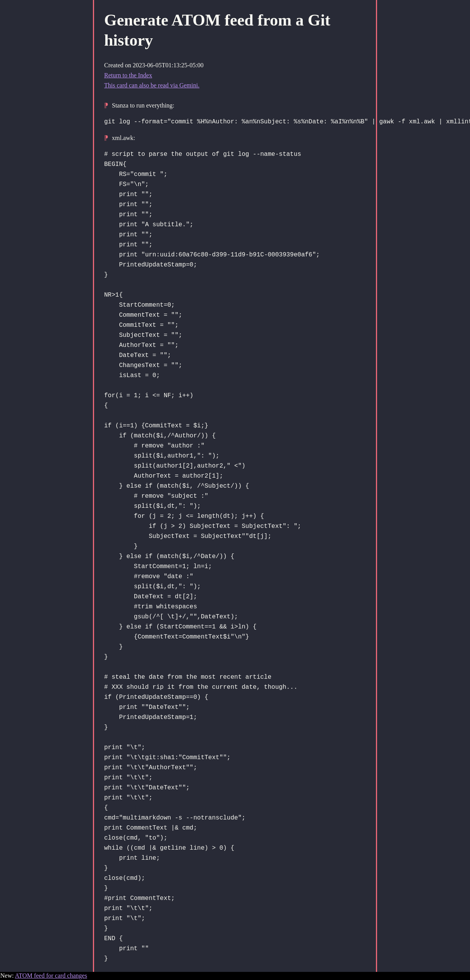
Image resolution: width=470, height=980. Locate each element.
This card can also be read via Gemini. (152, 85)
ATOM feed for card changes (51, 976)
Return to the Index (128, 75)
